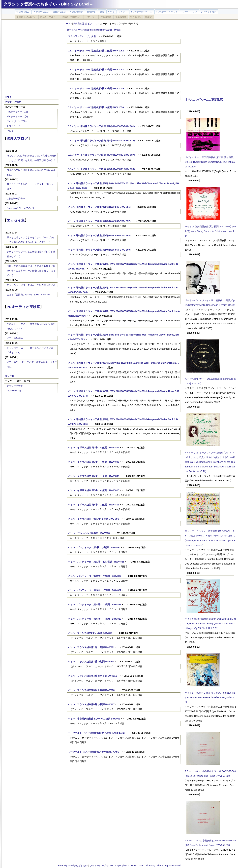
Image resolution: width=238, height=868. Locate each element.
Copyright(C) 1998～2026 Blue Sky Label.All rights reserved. (148, 866)
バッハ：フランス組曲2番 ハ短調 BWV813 (90, 633)
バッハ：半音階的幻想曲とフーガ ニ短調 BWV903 (94, 719)
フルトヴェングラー (17, 121)
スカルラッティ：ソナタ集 (82, 36)
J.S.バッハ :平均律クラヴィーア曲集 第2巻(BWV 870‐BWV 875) (101, 141)
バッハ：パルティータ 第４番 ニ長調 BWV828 (95, 604)
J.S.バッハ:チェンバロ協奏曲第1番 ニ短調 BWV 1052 (96, 51)
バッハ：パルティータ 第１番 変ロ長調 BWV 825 (96, 562)
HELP (8, 97)
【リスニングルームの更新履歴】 (205, 100)
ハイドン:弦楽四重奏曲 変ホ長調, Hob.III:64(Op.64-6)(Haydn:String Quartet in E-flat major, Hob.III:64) (210, 231)
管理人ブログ (17, 138)
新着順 (117, 30)
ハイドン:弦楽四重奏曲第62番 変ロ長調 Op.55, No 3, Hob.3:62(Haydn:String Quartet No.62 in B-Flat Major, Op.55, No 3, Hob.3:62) (210, 624)
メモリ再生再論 (15, 338)
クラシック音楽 (15, 386)
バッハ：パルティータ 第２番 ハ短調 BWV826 (95, 576)
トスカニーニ (14, 126)
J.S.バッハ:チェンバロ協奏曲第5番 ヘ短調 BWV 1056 (96, 107)
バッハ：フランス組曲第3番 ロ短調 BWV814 (91, 662)
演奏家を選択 (80, 24)
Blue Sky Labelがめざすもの (73, 866)
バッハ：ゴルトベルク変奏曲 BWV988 (89, 533)
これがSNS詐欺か (16, 198)
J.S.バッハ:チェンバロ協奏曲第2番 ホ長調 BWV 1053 (96, 70)
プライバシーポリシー (101, 866)
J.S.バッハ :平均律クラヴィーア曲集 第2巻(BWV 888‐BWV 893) (101, 169)
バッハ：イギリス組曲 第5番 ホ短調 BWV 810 (94, 490)
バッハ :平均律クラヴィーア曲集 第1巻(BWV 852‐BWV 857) (99, 221)
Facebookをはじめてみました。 (23, 208)
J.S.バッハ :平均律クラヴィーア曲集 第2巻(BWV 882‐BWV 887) (101, 155)
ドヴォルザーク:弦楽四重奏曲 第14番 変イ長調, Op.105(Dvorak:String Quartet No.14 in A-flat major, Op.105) (210, 162)
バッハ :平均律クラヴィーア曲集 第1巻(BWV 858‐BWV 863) (99, 235)
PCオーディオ (14, 391)
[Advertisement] (32, 58)
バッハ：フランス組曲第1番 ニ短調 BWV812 (91, 647)
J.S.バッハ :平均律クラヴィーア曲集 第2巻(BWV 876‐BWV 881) (101, 126)
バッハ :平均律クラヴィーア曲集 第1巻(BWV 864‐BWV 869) (99, 250)
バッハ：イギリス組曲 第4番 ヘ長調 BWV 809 (94, 476)
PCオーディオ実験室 (23, 307)
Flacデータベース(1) (17, 112)
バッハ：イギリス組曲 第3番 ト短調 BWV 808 (94, 462)
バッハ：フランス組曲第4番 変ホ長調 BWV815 (92, 676)
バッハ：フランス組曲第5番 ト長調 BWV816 (91, 690)
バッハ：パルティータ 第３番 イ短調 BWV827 (95, 590)
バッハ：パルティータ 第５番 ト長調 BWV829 (95, 619)
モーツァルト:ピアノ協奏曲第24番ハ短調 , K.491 (93, 752)
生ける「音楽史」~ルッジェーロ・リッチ (28, 295)
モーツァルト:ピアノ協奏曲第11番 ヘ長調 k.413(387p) (96, 733)
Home (69, 24)
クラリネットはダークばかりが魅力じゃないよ (31, 285)
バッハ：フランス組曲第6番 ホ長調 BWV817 (91, 704)
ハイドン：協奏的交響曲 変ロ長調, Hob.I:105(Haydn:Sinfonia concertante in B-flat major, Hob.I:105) (210, 697)
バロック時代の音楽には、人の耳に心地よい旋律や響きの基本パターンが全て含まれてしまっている (31, 271)
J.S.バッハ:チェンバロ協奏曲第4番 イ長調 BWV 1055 (96, 88)
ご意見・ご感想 (13, 102)
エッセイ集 (16, 220)
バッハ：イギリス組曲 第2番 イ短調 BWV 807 (94, 448)
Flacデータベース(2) (17, 116)
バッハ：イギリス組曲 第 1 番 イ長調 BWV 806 (93, 519)
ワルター (11, 131)
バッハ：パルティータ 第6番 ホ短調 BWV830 (94, 547)
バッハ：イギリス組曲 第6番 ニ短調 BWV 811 (94, 505)
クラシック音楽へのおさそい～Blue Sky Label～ (48, 4)
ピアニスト (94, 24)
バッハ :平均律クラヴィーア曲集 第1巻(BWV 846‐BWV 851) (99, 207)
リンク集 (10, 376)
